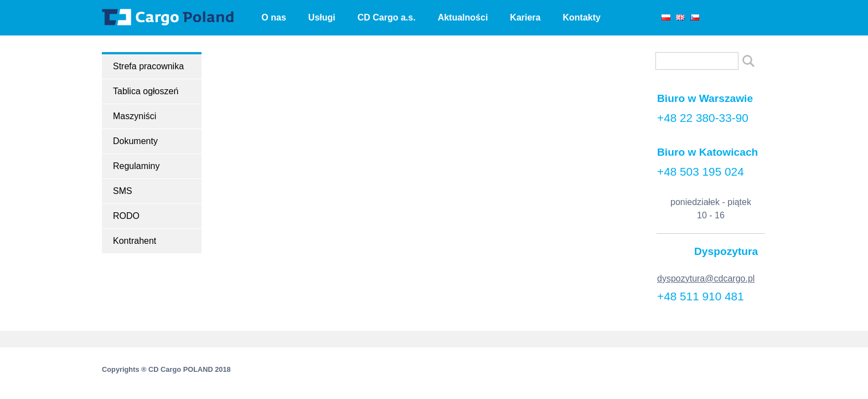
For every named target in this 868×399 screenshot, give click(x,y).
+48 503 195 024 (701, 172)
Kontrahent (135, 241)
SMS (123, 191)
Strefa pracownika (148, 66)
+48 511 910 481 (701, 296)
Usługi (322, 17)
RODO (126, 216)
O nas (273, 17)
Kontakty (581, 17)
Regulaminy (136, 166)
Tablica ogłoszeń (146, 91)
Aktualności (463, 17)
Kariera (525, 17)
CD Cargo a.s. (387, 17)
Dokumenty (135, 141)
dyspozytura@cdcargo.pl (706, 278)
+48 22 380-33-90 (703, 118)
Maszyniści (135, 116)
